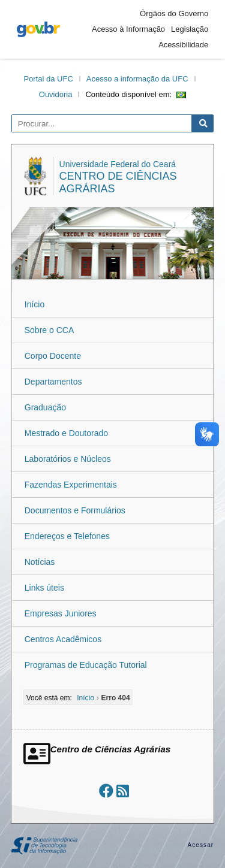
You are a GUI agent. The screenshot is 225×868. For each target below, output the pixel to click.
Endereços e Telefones (67, 536)
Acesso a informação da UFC (137, 79)
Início (34, 304)
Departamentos (53, 382)
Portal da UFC (48, 79)
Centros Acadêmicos (63, 639)
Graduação (45, 407)
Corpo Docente (53, 356)
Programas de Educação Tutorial (86, 665)
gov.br (38, 29)
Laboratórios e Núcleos (68, 459)
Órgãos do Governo (174, 13)
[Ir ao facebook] (106, 791)
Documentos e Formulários (75, 510)
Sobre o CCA (49, 330)
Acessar (200, 845)
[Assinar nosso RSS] (123, 791)
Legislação (190, 29)
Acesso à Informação (128, 29)
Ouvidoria (56, 94)
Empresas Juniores (61, 613)
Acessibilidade (183, 45)
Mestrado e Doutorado (66, 433)
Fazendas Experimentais (71, 485)
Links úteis (44, 588)
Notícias (40, 562)
